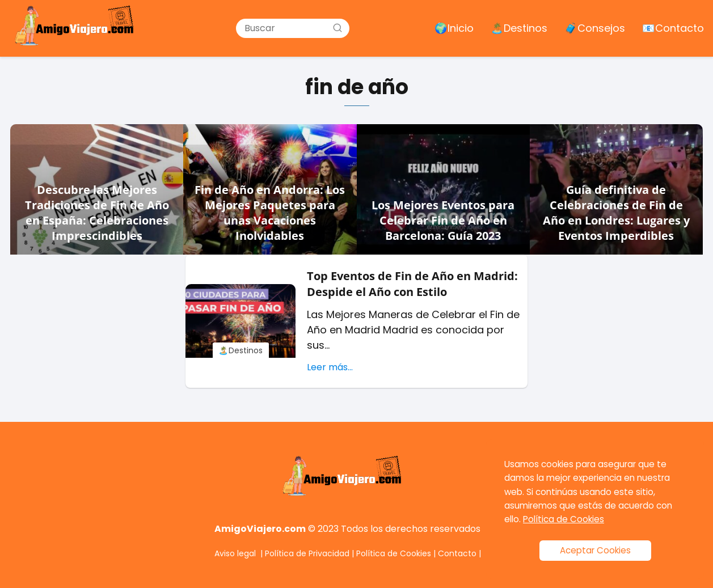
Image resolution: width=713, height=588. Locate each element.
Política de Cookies (394, 553)
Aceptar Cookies (595, 550)
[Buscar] (337, 28)
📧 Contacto (673, 28)
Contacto (457, 553)
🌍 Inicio (454, 28)
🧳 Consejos (595, 28)
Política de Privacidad (307, 553)
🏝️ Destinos (519, 28)
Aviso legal (235, 553)
